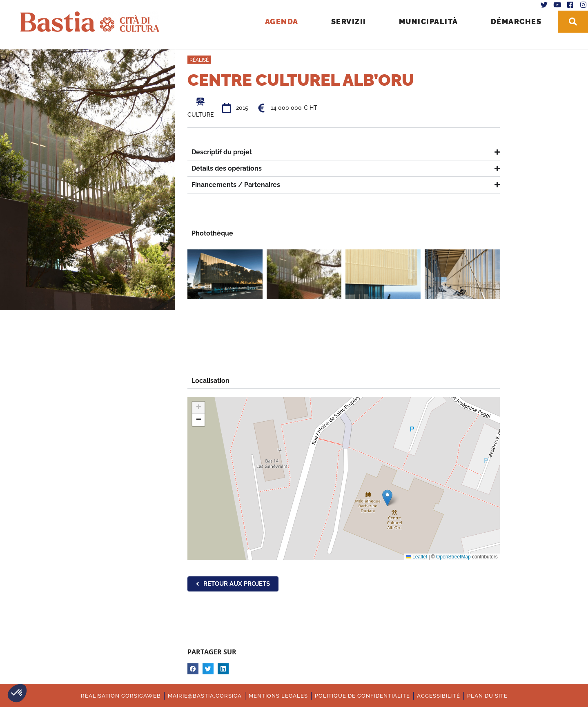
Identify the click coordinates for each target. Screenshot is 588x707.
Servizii (345, 21)
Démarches (513, 21)
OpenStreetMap (453, 557)
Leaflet (417, 557)
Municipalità (425, 21)
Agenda (278, 21)
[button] (17, 693)
